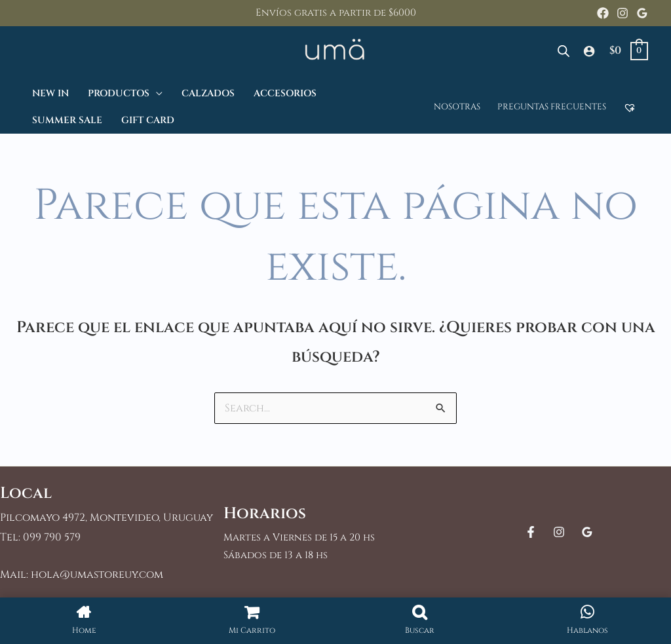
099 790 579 (52, 537)
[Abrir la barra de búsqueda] (564, 51)
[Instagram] (623, 13)
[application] (156, 93)
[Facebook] (603, 13)
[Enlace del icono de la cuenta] (589, 51)
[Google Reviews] (642, 13)
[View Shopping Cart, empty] (628, 51)
